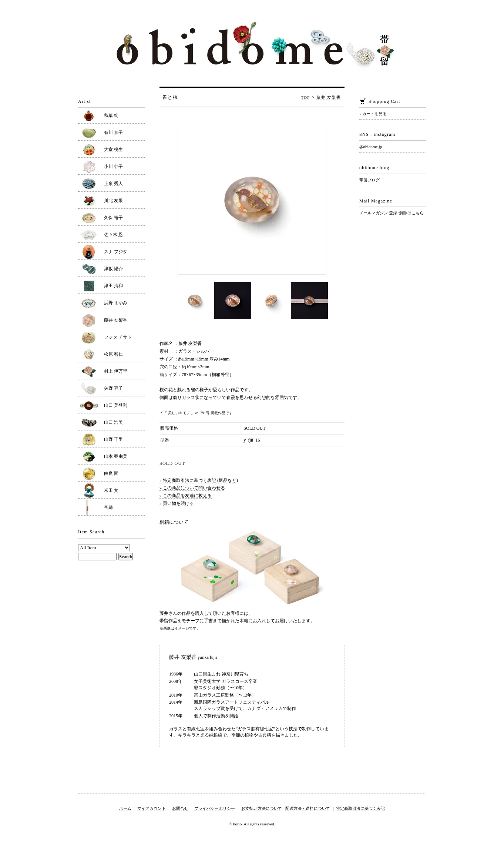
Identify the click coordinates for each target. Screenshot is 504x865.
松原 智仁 (113, 354)
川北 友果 (113, 201)
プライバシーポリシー (215, 808)
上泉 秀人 (113, 184)
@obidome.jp (371, 147)
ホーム (125, 808)
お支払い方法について (262, 808)
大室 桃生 (113, 150)
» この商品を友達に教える (186, 496)
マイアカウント (152, 808)
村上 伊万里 (116, 371)
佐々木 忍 (113, 235)
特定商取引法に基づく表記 (360, 808)
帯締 (108, 507)
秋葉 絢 (111, 115)
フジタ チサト (118, 337)
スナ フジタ (116, 252)
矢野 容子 (113, 388)
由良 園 (111, 473)
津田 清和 (113, 286)
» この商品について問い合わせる (192, 488)
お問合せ (180, 808)
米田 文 (111, 490)
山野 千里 (113, 439)
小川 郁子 (113, 167)
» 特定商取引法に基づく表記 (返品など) (199, 480)
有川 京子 (113, 133)
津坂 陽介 (113, 269)
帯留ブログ (369, 180)
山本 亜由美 (116, 456)
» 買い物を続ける (177, 503)
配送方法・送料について (308, 808)
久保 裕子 (113, 218)
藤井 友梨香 (329, 97)
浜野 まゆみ (116, 303)
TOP (305, 97)
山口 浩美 (113, 422)
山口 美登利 (116, 405)
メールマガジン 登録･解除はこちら (392, 213)
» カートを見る (373, 114)
